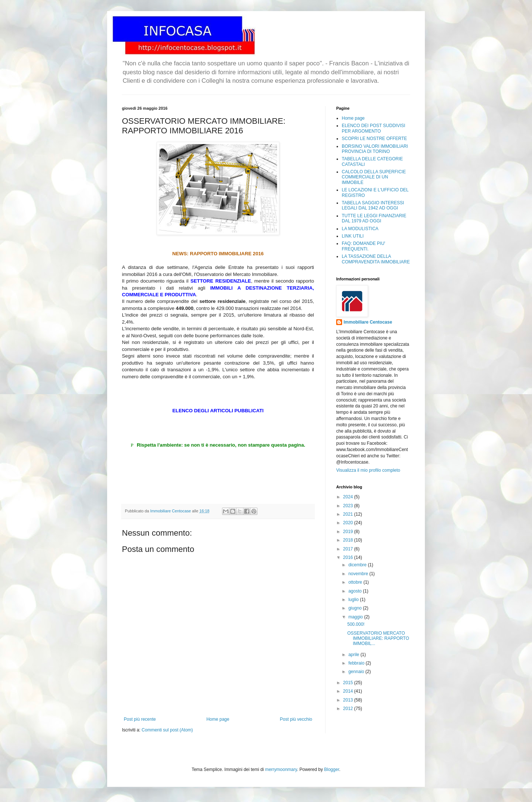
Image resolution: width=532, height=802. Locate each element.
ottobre (356, 582)
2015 (349, 683)
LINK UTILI (353, 236)
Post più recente (140, 719)
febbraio (357, 663)
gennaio (357, 672)
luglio (354, 600)
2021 (349, 514)
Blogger (332, 769)
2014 (349, 691)
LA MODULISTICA (360, 229)
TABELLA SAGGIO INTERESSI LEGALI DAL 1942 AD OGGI (373, 205)
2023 (349, 506)
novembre (359, 574)
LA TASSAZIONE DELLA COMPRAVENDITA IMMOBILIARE (376, 259)
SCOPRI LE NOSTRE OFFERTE (374, 139)
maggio (356, 617)
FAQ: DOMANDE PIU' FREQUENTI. (364, 246)
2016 (349, 557)
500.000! (356, 624)
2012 (349, 709)
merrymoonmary (281, 769)
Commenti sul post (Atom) (167, 730)
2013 (349, 700)
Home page (218, 719)
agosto (356, 591)
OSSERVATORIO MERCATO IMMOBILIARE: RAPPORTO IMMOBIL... (378, 639)
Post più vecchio (296, 719)
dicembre (358, 565)
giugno (356, 608)
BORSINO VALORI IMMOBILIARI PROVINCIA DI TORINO (375, 149)
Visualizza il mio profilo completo (368, 470)
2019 (349, 532)
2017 (349, 549)
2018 (349, 540)
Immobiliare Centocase (368, 322)
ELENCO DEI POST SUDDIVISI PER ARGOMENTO (374, 128)
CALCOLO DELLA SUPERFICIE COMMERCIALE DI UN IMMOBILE (374, 177)
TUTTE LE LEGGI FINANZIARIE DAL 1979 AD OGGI (374, 218)
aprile (354, 655)
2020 (349, 523)
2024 (349, 497)
